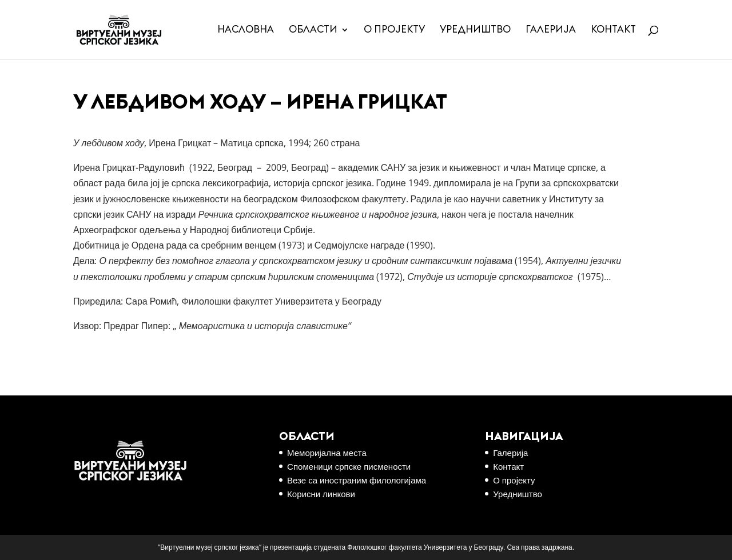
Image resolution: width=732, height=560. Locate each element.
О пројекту (394, 30)
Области (313, 30)
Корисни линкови (321, 494)
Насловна (246, 30)
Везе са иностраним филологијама (357, 480)
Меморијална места (327, 453)
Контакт (613, 30)
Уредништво (475, 30)
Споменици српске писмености (349, 466)
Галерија (551, 30)
